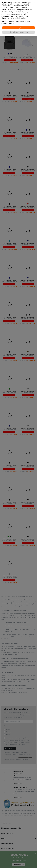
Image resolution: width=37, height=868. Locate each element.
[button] (35, 3)
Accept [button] (19, 28)
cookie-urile (21, 11)
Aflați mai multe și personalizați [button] (18, 32)
